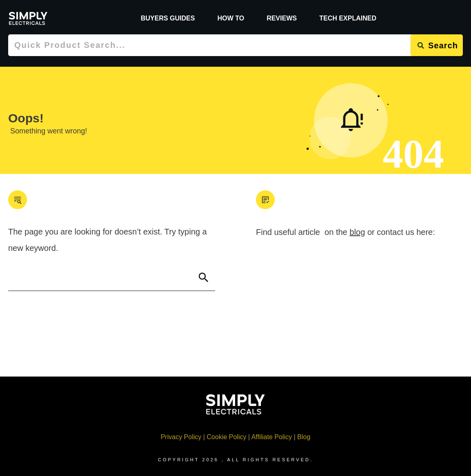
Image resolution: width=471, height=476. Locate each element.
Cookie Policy (227, 437)
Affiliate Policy (272, 437)
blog (357, 232)
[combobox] (209, 45)
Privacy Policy (181, 437)
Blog (304, 437)
